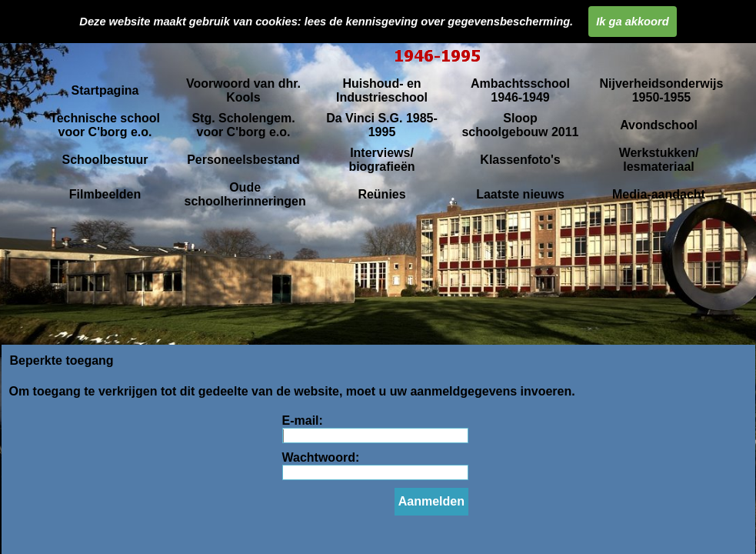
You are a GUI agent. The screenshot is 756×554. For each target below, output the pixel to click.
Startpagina (105, 90)
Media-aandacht (659, 194)
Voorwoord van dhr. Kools (243, 90)
